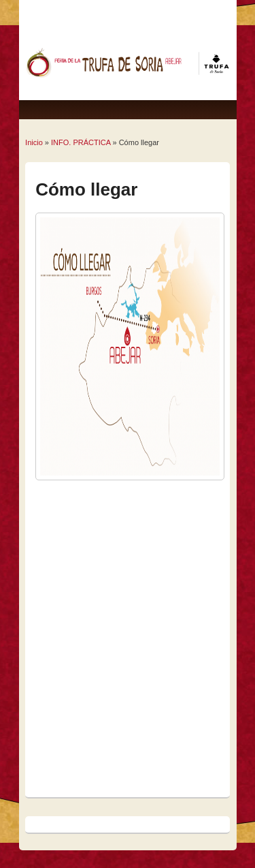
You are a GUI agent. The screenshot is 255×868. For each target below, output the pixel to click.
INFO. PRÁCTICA (81, 142)
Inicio (34, 142)
